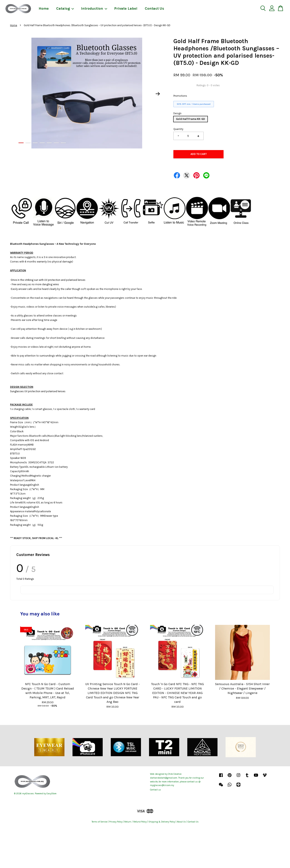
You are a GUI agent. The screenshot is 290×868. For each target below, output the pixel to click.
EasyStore (51, 794)
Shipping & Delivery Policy (162, 822)
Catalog (65, 8)
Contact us (155, 790)
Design (177, 113)
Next (158, 94)
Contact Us (154, 8)
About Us (181, 822)
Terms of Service (99, 822)
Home (44, 8)
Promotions (180, 96)
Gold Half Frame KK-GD (191, 119)
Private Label (126, 8)
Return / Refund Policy (135, 822)
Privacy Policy (116, 822)
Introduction (94, 8)
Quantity (178, 129)
